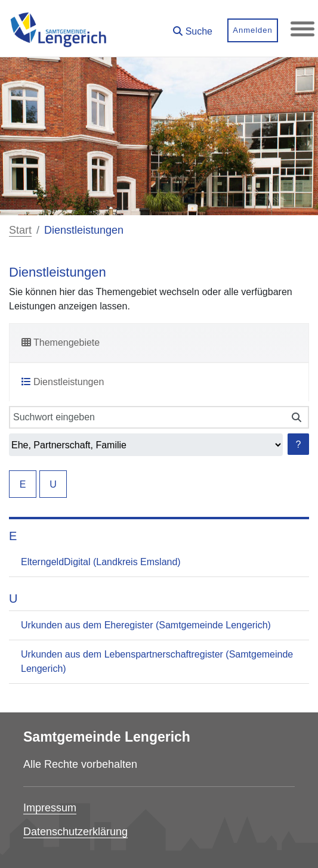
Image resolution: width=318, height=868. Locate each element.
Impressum (50, 808)
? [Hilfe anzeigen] (299, 444)
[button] (193, 27)
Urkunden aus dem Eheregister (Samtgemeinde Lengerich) (146, 625)
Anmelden (253, 30)
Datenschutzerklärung (75, 832)
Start (20, 230)
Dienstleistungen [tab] (63, 382)
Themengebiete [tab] (61, 342)
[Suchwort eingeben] (147, 417)
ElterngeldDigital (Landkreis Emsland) (101, 562)
